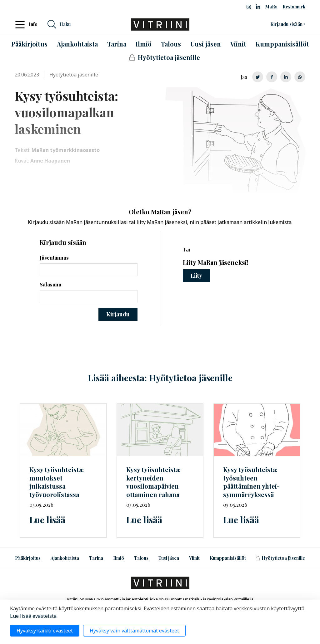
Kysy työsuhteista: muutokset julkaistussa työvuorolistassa (57, 482)
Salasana (50, 284)
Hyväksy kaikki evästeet (45, 631)
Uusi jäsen (169, 558)
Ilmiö (119, 558)
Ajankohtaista (65, 558)
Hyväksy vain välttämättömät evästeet (134, 631)
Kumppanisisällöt (228, 558)
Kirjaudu (118, 314)
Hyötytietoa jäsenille (280, 558)
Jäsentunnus (54, 258)
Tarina (96, 558)
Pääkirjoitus (28, 558)
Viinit (194, 558)
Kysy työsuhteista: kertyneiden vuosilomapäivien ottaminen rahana (153, 482)
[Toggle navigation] (22, 24)
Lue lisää (47, 520)
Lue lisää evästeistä (33, 616)
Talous (141, 558)
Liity (196, 276)
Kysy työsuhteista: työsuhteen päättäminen (251, 482)
